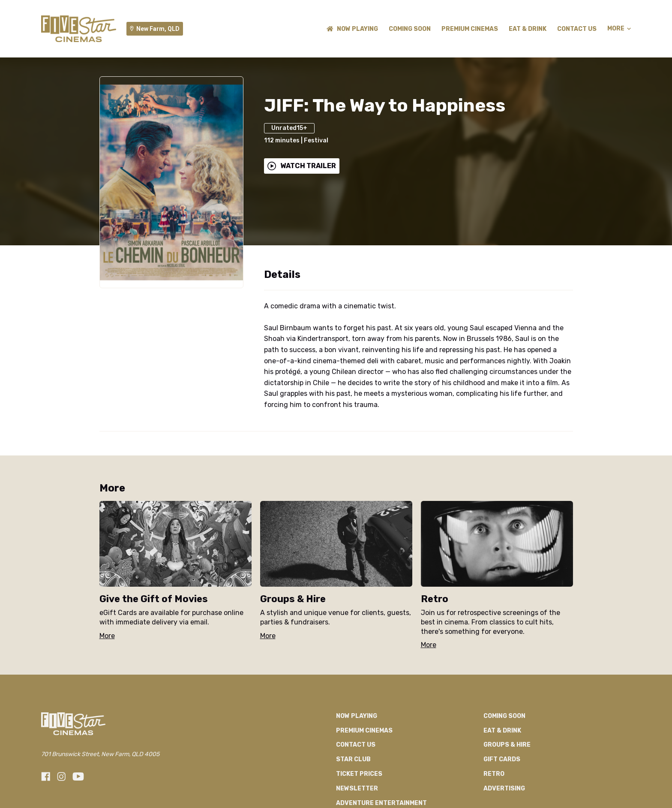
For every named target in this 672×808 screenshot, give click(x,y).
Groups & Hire (507, 745)
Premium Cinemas (470, 29)
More (619, 29)
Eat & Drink (528, 29)
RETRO (494, 774)
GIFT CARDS (502, 759)
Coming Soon (410, 29)
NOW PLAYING (352, 29)
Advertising (504, 788)
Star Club (353, 759)
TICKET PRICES (359, 774)
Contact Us (577, 29)
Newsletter (357, 788)
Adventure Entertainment (381, 803)
